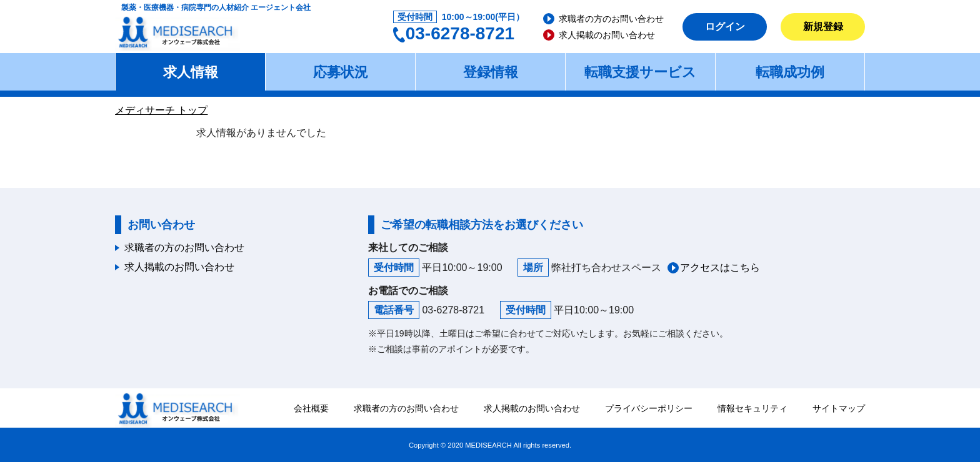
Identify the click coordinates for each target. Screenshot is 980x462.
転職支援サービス (640, 72)
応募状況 (341, 72)
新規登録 (823, 27)
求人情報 (191, 72)
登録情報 (491, 72)
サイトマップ (839, 408)
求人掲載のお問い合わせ (607, 35)
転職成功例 (790, 72)
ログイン (725, 27)
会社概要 (311, 408)
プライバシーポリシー (649, 408)
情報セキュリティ (752, 408)
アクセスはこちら (720, 268)
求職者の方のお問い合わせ (611, 19)
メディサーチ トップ (161, 110)
